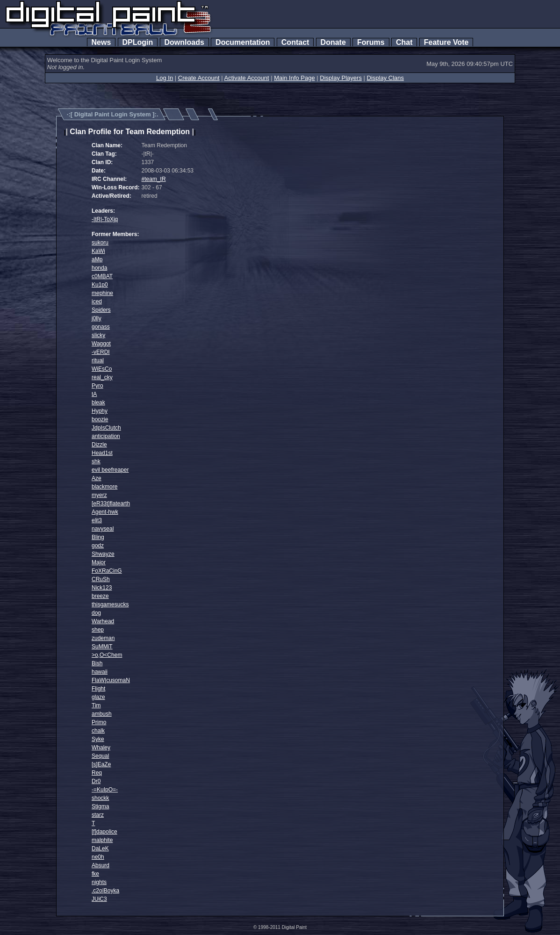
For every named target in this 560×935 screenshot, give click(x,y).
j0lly (97, 318)
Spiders (101, 310)
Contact (295, 42)
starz (98, 815)
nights (99, 882)
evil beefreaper (110, 470)
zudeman (103, 638)
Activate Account (247, 78)
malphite (102, 840)
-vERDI (101, 352)
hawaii (100, 672)
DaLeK (100, 849)
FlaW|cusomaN (111, 680)
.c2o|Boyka (105, 891)
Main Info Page (294, 78)
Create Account (199, 78)
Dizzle (99, 445)
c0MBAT (102, 276)
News (101, 42)
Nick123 (102, 588)
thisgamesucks (110, 604)
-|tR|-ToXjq (105, 219)
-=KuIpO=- (105, 790)
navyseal (103, 529)
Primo (99, 722)
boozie (100, 419)
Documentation (243, 42)
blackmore (104, 487)
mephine (102, 293)
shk (96, 461)
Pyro (97, 386)
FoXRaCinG (107, 571)
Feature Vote (446, 42)
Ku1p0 (100, 285)
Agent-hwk (105, 512)
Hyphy (100, 411)
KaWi (98, 251)
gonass (101, 327)
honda (99, 268)
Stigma (100, 806)
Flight (98, 689)
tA (94, 394)
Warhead (103, 621)
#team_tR (154, 179)
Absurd (101, 865)
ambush (102, 714)
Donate (333, 42)
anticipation (106, 436)
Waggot (101, 344)
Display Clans (385, 78)
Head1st (102, 453)
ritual (98, 360)
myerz (99, 495)
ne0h (98, 857)
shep (98, 630)
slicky (98, 335)
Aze (97, 478)
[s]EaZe (101, 764)
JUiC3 (99, 899)
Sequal (100, 756)
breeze (100, 596)
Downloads (184, 42)
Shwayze (103, 554)
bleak (98, 403)
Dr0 (96, 781)
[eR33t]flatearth (111, 503)
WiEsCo (102, 369)
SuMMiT (102, 647)
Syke (98, 739)
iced (97, 302)
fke (95, 874)
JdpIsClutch (106, 428)
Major (99, 562)
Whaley (101, 748)
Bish (97, 663)
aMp (97, 259)
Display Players (341, 78)
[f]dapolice (104, 832)
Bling (98, 537)
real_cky (102, 377)
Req (97, 773)
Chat (404, 42)
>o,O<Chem (107, 655)
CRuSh (101, 579)
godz (98, 546)
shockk (100, 798)
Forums (371, 42)
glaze (98, 697)
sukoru (100, 243)
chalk (98, 731)
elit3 (97, 520)
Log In (165, 78)
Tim (96, 705)
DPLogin (138, 42)
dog (96, 613)
